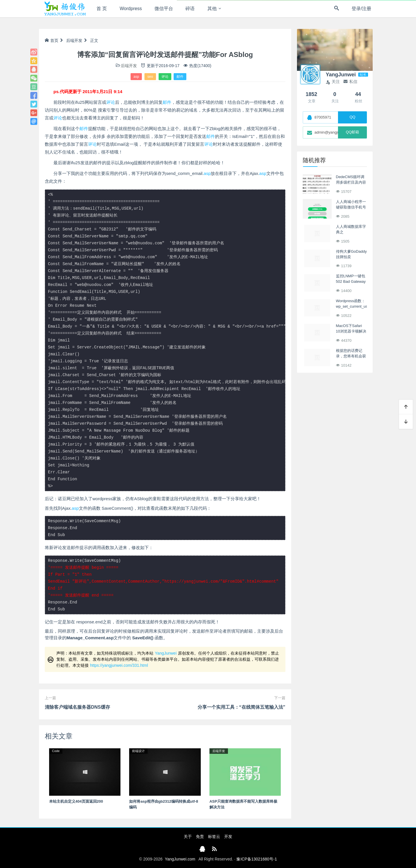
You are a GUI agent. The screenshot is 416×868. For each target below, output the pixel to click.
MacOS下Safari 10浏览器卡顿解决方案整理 (351, 331)
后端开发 (74, 40)
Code (56, 751)
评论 (165, 77)
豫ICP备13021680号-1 (257, 859)
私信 (350, 82)
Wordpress (131, 9)
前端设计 (138, 751)
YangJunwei (166, 653)
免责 (200, 836)
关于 (188, 836)
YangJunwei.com (180, 859)
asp (136, 77)
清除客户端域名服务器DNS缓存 (77, 707)
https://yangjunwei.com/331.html (119, 665)
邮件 (180, 77)
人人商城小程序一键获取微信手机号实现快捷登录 (351, 207)
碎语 (190, 9)
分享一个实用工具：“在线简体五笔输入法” (242, 707)
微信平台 (164, 9)
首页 (52, 40)
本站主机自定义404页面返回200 (76, 801)
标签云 (214, 836)
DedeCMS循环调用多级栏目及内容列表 (351, 182)
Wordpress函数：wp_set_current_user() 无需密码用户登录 (355, 306)
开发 (228, 836)
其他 (212, 9)
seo (150, 77)
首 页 (102, 9)
